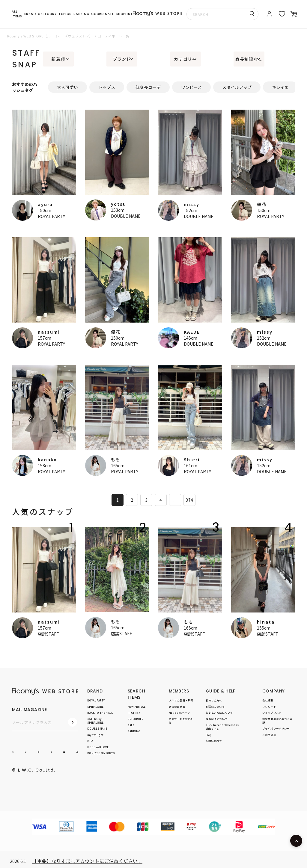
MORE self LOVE (98, 747)
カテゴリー (185, 59)
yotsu (119, 204)
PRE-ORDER (136, 719)
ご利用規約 (269, 734)
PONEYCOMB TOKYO (101, 753)
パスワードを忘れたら (181, 720)
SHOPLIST (124, 14)
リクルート (269, 706)
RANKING (81, 14)
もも (116, 459)
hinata (266, 622)
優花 (262, 204)
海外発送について (217, 719)
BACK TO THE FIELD (100, 713)
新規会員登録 (177, 706)
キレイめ (280, 87)
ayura (45, 204)
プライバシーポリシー (276, 728)
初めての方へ (214, 700)
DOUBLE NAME (126, 216)
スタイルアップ (237, 87)
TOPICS (65, 14)
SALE (131, 725)
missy (192, 204)
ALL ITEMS (17, 14)
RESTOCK (134, 713)
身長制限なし (249, 59)
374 (189, 500)
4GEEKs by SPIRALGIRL (95, 720)
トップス (107, 87)
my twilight (95, 734)
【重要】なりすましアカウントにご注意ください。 (87, 861)
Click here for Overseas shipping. (222, 727)
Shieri (192, 459)
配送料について (215, 706)
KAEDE (192, 332)
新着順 (58, 59)
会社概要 (268, 700)
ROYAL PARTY (51, 216)
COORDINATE (103, 14)
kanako (47, 459)
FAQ (208, 734)
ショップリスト (272, 713)
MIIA (90, 741)
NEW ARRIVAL (137, 707)
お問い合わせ (214, 741)
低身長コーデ (148, 87)
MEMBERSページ (180, 713)
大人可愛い (67, 87)
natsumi (49, 332)
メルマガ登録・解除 (181, 700)
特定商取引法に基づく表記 (277, 720)
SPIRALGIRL (95, 706)
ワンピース (191, 87)
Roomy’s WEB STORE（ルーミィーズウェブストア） (50, 36)
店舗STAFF (48, 634)
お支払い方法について (219, 713)
